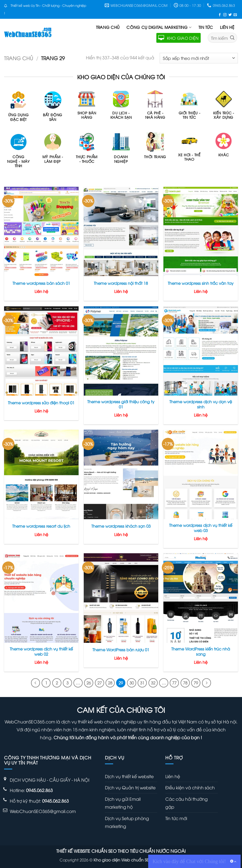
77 (174, 683)
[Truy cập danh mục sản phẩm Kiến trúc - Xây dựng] (224, 107)
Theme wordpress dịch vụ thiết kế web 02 (41, 651)
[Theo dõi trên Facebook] (220, 15)
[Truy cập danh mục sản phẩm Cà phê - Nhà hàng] (155, 107)
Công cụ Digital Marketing (159, 27)
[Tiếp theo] (207, 683)
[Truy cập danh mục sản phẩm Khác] (224, 147)
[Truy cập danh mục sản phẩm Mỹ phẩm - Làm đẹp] (53, 150)
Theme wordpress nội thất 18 (121, 283)
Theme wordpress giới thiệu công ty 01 (121, 404)
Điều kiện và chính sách (190, 787)
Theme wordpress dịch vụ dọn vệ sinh (201, 404)
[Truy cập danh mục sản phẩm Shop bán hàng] (87, 107)
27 (100, 683)
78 (185, 683)
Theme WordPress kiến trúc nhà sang (201, 651)
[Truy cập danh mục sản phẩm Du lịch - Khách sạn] (121, 107)
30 (132, 683)
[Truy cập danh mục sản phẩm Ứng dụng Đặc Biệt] (18, 109)
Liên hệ (227, 27)
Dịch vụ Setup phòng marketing (127, 822)
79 (196, 683)
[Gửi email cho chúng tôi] (235, 15)
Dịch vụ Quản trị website (130, 787)
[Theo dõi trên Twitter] (230, 15)
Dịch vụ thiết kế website (129, 776)
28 (110, 683)
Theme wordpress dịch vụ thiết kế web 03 (201, 528)
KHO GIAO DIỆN (178, 38)
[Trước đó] (36, 683)
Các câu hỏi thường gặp (187, 803)
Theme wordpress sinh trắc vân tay (201, 283)
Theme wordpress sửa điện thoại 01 (41, 403)
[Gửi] (232, 38)
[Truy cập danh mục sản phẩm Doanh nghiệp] (121, 150)
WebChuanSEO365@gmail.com (43, 811)
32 (153, 683)
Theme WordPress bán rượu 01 (121, 650)
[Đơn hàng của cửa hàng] (199, 58)
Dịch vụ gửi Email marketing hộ (123, 803)
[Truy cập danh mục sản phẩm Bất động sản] (53, 109)
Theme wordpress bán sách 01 (41, 283)
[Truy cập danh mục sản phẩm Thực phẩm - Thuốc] (87, 150)
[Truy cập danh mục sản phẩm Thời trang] (155, 148)
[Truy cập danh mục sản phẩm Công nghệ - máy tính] (18, 153)
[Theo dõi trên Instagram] (225, 15)
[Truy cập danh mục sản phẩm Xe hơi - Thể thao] (189, 149)
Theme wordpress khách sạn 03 (121, 526)
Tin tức (206, 27)
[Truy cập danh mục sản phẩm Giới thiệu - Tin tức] (189, 107)
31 (142, 683)
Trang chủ (108, 27)
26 (89, 683)
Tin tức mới (176, 818)
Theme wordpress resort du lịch (41, 526)
